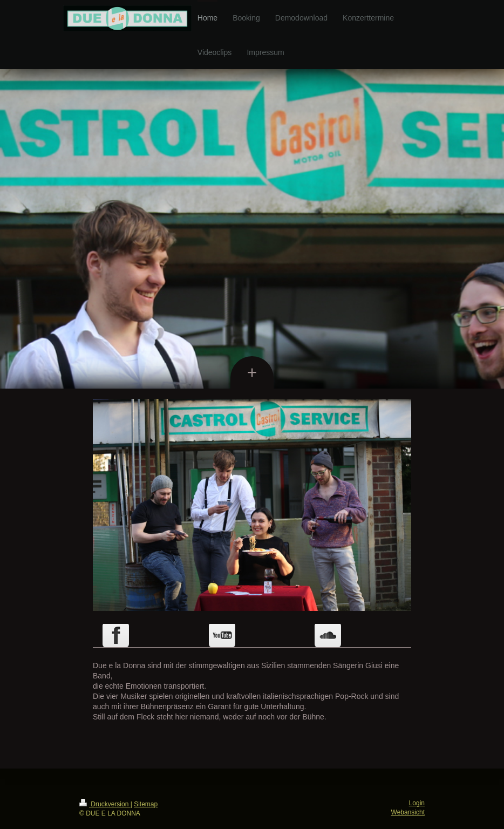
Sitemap (146, 804)
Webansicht (408, 812)
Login (417, 803)
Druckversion (105, 804)
